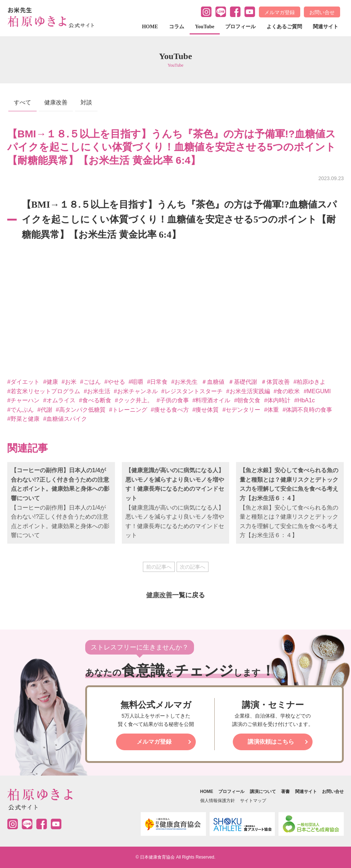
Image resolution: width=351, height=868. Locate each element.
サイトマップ (253, 801)
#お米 (69, 382)
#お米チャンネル (136, 391)
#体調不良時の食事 (307, 410)
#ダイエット (23, 382)
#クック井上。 (134, 400)
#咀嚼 (136, 382)
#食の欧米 (287, 391)
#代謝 (45, 410)
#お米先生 (184, 382)
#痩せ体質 (206, 410)
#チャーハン (23, 400)
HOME (150, 27)
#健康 (51, 382)
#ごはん (90, 382)
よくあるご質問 (284, 27)
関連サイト (326, 27)
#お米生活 (97, 391)
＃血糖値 (213, 382)
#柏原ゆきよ (309, 382)
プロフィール (240, 27)
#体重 (271, 410)
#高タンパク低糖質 (81, 410)
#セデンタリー (241, 410)
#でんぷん (20, 410)
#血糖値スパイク (65, 419)
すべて (22, 102)
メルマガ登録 (280, 12)
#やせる (115, 382)
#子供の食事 (173, 400)
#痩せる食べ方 (170, 410)
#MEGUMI (317, 391)
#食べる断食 (95, 400)
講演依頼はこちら (271, 742)
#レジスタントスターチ (192, 391)
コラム (177, 27)
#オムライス (59, 400)
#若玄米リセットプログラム (44, 391)
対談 (86, 102)
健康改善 (56, 102)
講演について (263, 792)
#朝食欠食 (247, 400)
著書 (285, 792)
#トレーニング (128, 410)
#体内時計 (277, 400)
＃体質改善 (275, 382)
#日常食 (157, 382)
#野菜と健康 (23, 419)
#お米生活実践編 (248, 391)
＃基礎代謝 (243, 382)
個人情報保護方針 (218, 801)
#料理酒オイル (212, 400)
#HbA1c (304, 400)
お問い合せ (322, 12)
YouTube (205, 27)
